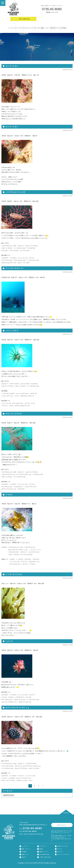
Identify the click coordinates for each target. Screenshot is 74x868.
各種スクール (25, 854)
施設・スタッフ (46, 28)
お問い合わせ (61, 825)
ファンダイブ (20, 28)
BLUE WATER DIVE (44, 854)
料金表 (53, 28)
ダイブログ (38, 28)
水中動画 (63, 28)
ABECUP (24, 857)
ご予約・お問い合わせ (24, 19)
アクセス (58, 28)
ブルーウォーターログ (63, 854)
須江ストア (60, 852)
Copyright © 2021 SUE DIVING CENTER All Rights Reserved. (37, 863)
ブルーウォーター (29, 28)
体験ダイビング (43, 852)
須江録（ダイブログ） (63, 846)
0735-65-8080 (52, 9)
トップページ (11, 28)
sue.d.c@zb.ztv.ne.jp (33, 834)
